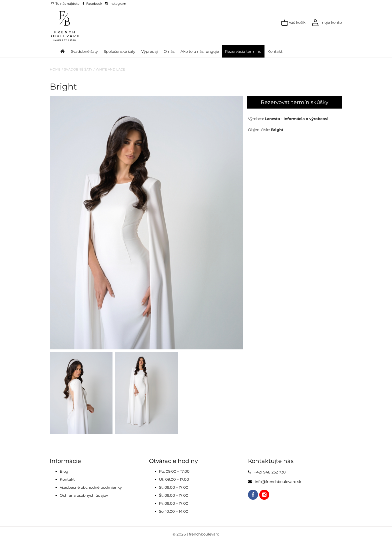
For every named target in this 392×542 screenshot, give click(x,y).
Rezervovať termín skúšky (294, 102)
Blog (64, 471)
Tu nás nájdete (65, 4)
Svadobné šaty (84, 51)
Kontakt (275, 51)
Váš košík (293, 23)
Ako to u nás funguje (200, 51)
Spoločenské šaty (119, 51)
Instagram (118, 4)
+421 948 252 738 (270, 472)
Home (55, 69)
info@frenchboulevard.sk (278, 482)
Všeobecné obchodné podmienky (91, 487)
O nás (169, 51)
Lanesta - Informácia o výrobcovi (297, 119)
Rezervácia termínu (243, 51)
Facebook (94, 4)
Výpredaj (149, 51)
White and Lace (110, 69)
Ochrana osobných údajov (84, 495)
